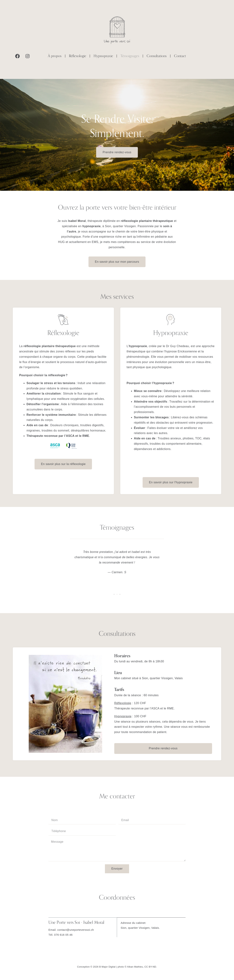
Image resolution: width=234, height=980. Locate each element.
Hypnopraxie (103, 56)
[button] (114, 594)
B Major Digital (107, 967)
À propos (55, 56)
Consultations (157, 56)
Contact (180, 56)
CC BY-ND (150, 967)
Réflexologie (78, 56)
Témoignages (130, 56)
